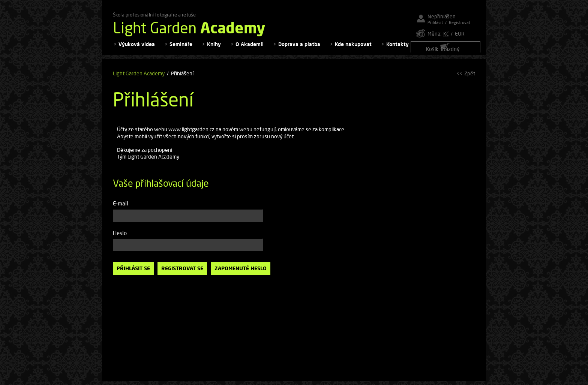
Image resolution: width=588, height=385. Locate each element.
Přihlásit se (133, 273)
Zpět (470, 78)
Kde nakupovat (353, 49)
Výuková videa (137, 49)
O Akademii (250, 49)
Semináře (181, 49)
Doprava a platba (299, 49)
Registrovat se (182, 273)
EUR (460, 34)
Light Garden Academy (139, 78)
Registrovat (460, 22)
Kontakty (397, 49)
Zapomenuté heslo (241, 273)
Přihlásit (435, 22)
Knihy (214, 49)
